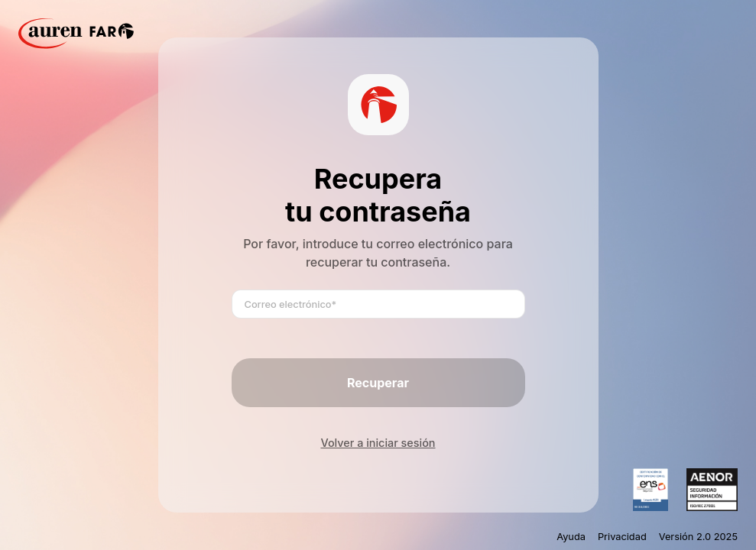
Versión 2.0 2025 (698, 537)
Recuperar (378, 383)
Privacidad (622, 537)
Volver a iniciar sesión (378, 443)
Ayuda (571, 537)
